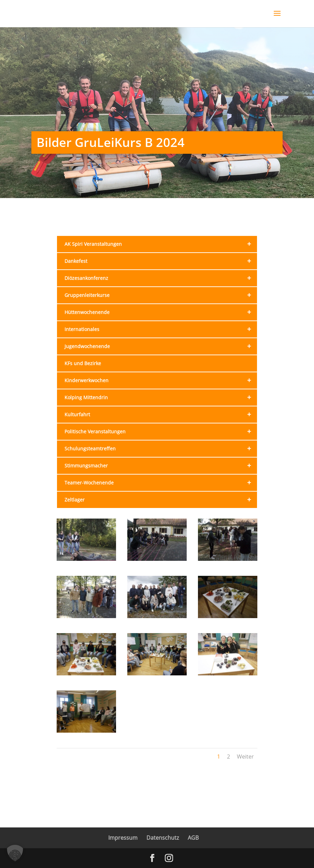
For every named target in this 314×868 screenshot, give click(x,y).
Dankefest (161, 261)
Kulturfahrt (161, 415)
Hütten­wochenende (161, 312)
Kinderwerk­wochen (161, 380)
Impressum (123, 838)
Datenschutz (163, 838)
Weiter (245, 757)
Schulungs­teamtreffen (161, 449)
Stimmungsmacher (161, 466)
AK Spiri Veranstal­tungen (161, 244)
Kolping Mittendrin (161, 398)
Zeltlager (161, 500)
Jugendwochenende (161, 346)
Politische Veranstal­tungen (161, 432)
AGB (193, 838)
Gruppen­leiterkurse (161, 295)
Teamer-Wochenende (161, 483)
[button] (15, 853)
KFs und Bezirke (83, 363)
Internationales (161, 329)
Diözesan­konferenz (161, 278)
